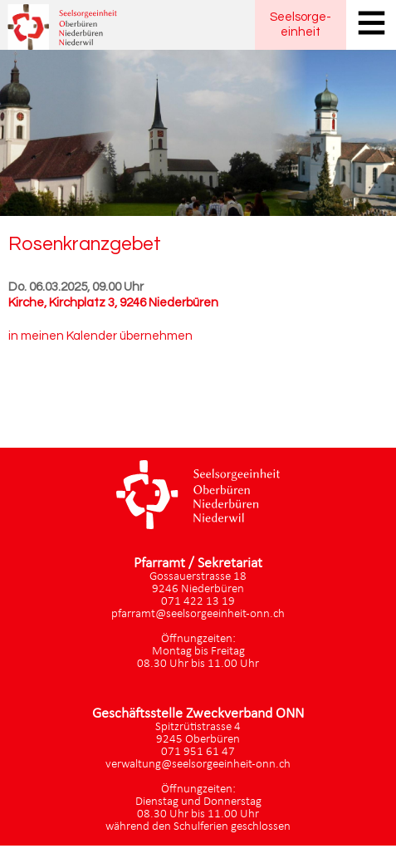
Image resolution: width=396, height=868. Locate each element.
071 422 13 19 (198, 602)
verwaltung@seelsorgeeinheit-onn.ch (198, 765)
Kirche (113, 303)
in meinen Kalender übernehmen (100, 336)
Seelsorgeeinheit (301, 25)
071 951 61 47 (198, 752)
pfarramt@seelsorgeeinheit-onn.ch (198, 614)
